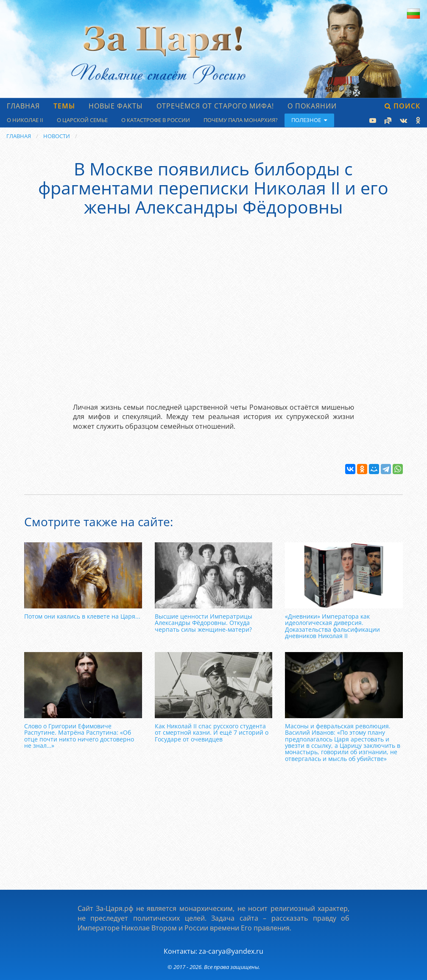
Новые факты (116, 106)
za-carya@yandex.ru (231, 951)
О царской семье (82, 120)
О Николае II (25, 120)
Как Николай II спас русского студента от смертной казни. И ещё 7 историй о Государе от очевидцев (212, 733)
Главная (23, 106)
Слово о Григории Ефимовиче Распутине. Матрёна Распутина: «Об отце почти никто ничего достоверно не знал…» (79, 736)
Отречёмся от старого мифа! (215, 106)
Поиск (402, 106)
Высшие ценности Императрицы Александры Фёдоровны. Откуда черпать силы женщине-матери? (204, 623)
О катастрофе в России (156, 120)
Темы (64, 106)
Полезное (309, 120)
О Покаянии (312, 106)
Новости (57, 136)
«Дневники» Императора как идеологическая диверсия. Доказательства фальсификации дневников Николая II (332, 626)
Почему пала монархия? (241, 120)
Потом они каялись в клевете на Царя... (82, 616)
